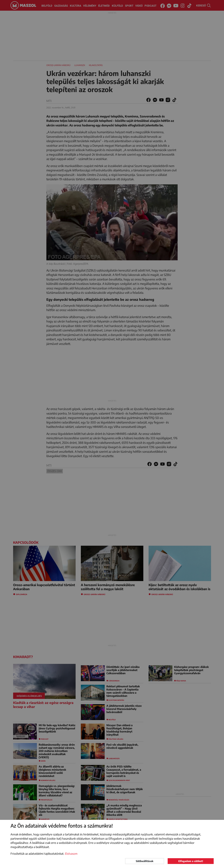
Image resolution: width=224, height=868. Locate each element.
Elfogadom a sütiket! (191, 861)
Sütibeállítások (145, 861)
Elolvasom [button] (71, 854)
